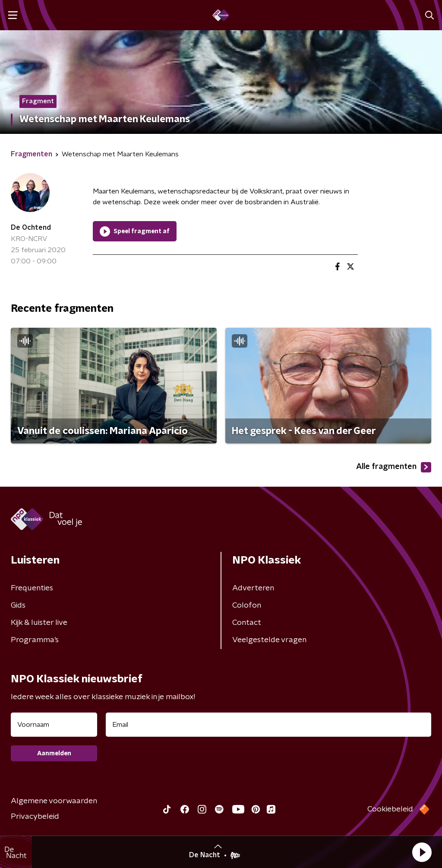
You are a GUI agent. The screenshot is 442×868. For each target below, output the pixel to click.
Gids (18, 605)
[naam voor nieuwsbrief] (54, 725)
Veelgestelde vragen (269, 640)
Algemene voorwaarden (54, 801)
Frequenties (32, 588)
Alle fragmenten (394, 467)
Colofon (247, 605)
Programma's (35, 640)
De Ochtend (31, 228)
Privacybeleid (35, 817)
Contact (247, 623)
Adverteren (253, 588)
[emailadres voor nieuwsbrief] (268, 725)
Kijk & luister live (39, 623)
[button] (422, 852)
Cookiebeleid (390, 809)
